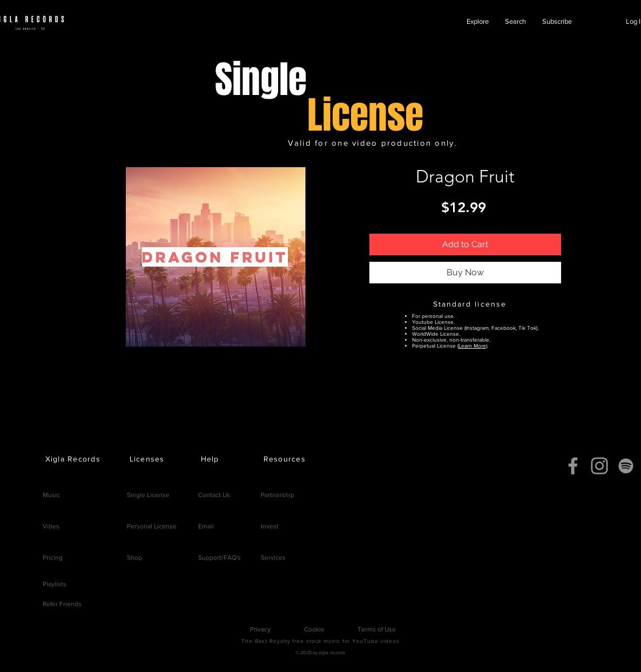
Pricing (53, 558)
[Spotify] (626, 466)
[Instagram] (599, 466)
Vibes (51, 526)
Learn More (472, 346)
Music (51, 495)
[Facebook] (573, 466)
